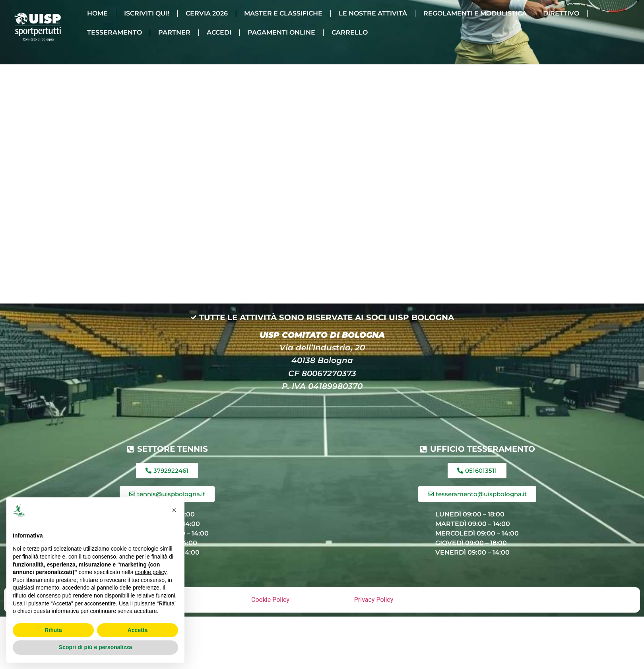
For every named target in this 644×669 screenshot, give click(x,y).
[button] (174, 510)
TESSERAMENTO (114, 32)
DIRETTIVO (561, 13)
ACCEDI (219, 32)
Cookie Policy (270, 600)
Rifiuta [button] (53, 630)
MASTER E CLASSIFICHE (283, 13)
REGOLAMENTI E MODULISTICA (475, 13)
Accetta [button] (138, 630)
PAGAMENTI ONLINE (281, 32)
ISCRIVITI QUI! (147, 13)
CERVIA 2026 (207, 13)
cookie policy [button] (150, 572)
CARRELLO (350, 32)
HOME (97, 13)
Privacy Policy (374, 600)
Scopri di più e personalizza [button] (95, 647)
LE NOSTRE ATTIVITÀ (373, 13)
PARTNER (174, 32)
